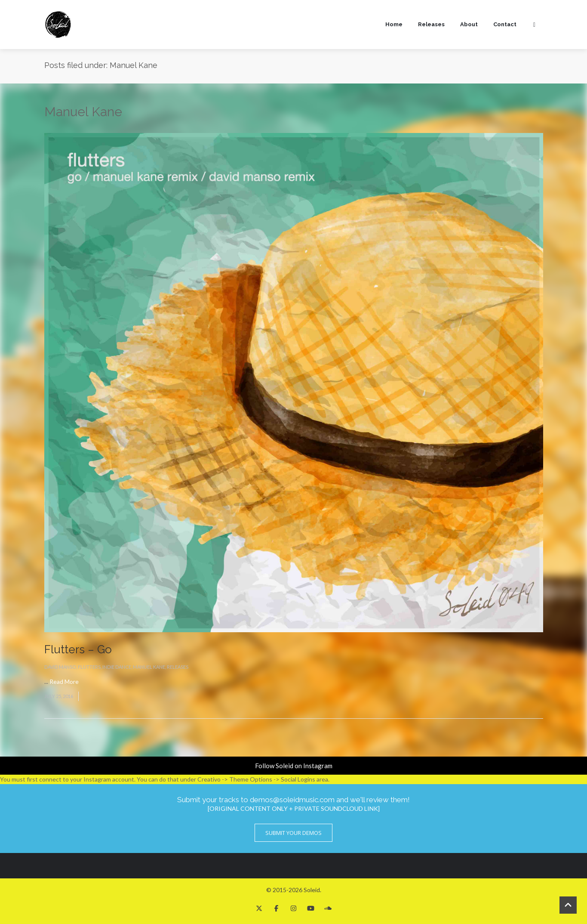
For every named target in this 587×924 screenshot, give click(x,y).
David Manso (60, 667)
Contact (505, 24)
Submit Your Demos (293, 833)
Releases (431, 24)
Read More (64, 681)
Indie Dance (117, 667)
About (469, 24)
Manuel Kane (149, 667)
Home (394, 24)
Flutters (89, 667)
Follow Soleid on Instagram (294, 766)
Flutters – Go (78, 649)
